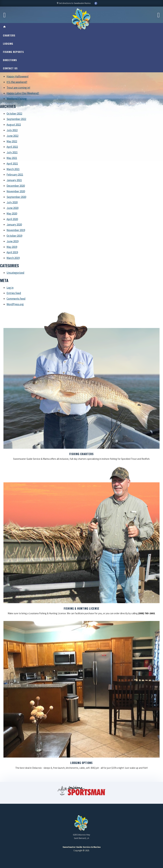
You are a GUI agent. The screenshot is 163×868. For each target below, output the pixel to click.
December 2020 (16, 186)
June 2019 (12, 241)
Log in (10, 288)
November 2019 (16, 230)
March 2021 (13, 169)
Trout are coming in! (18, 88)
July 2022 (12, 130)
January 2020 (14, 225)
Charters (9, 35)
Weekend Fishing (17, 99)
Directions (10, 60)
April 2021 (12, 164)
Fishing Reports (13, 52)
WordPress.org (15, 304)
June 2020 (12, 208)
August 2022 (14, 125)
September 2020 (16, 197)
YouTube (101, 3)
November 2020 (16, 191)
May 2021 (12, 158)
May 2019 (12, 247)
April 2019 (12, 252)
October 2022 (14, 114)
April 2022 (12, 147)
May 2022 (12, 141)
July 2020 (12, 202)
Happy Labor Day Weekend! (23, 93)
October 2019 (14, 236)
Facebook (96, 3)
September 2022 (16, 119)
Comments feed (16, 299)
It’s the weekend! (17, 82)
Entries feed (14, 293)
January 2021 (14, 180)
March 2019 (13, 258)
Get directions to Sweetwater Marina (73, 4)
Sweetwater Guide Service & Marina (81, 19)
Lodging (8, 44)
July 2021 (12, 152)
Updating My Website (81, 859)
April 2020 (12, 219)
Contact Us (10, 68)
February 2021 (15, 175)
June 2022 (12, 136)
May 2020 (12, 214)
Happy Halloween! (18, 76)
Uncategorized (15, 273)
